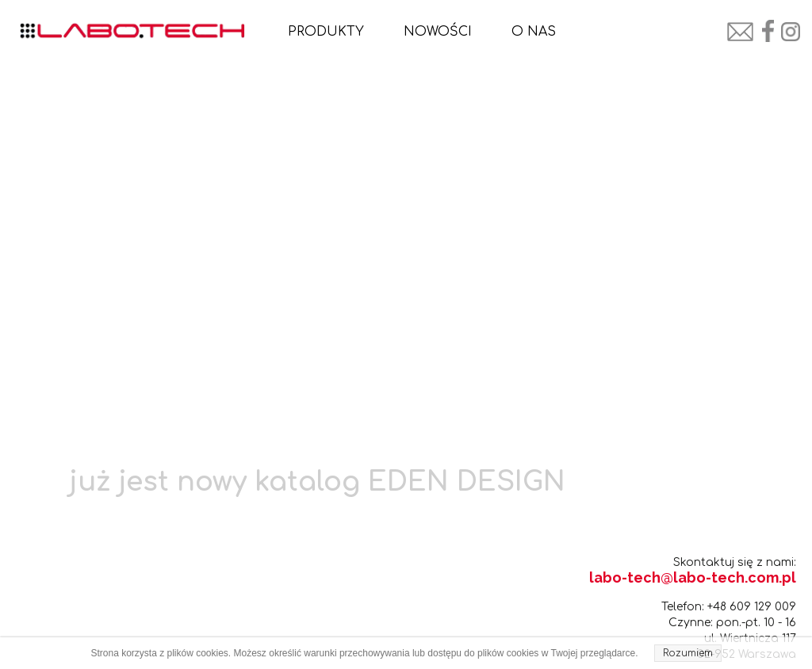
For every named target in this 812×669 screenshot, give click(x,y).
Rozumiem (688, 653)
